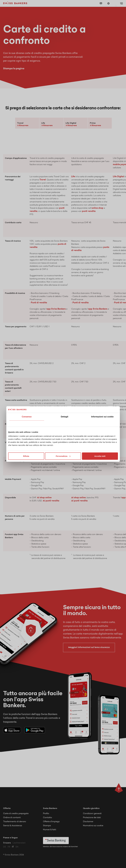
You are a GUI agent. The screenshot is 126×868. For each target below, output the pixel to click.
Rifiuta (26, 456)
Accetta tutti (100, 456)
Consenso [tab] (27, 417)
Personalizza (63, 456)
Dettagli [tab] (65, 417)
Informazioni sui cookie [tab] (102, 417)
